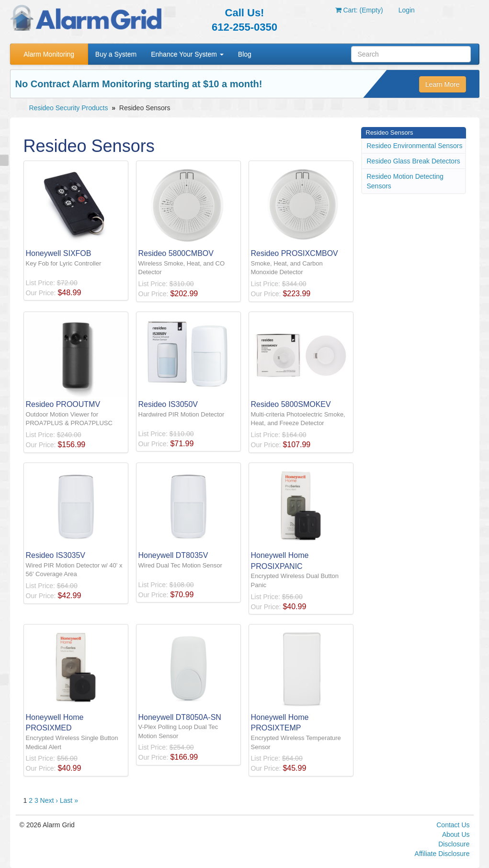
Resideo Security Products (69, 108)
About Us (456, 834)
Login (407, 10)
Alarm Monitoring (49, 54)
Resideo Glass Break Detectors (414, 161)
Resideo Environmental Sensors (415, 146)
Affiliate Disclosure (442, 854)
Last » (69, 800)
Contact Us (453, 825)
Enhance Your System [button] (187, 54)
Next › (49, 800)
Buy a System (116, 54)
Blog (245, 54)
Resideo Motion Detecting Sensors (405, 181)
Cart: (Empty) (359, 10)
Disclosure (454, 844)
